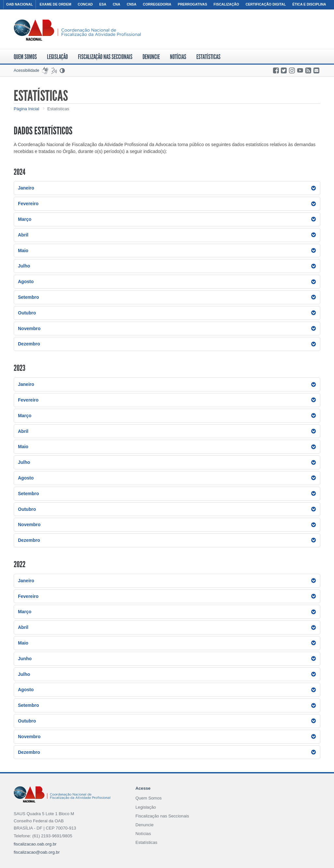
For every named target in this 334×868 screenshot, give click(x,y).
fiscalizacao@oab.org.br (37, 852)
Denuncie (151, 57)
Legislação (57, 57)
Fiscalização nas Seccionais (105, 57)
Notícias (178, 57)
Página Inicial (26, 109)
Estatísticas (208, 57)
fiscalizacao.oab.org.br (35, 844)
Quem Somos (25, 57)
